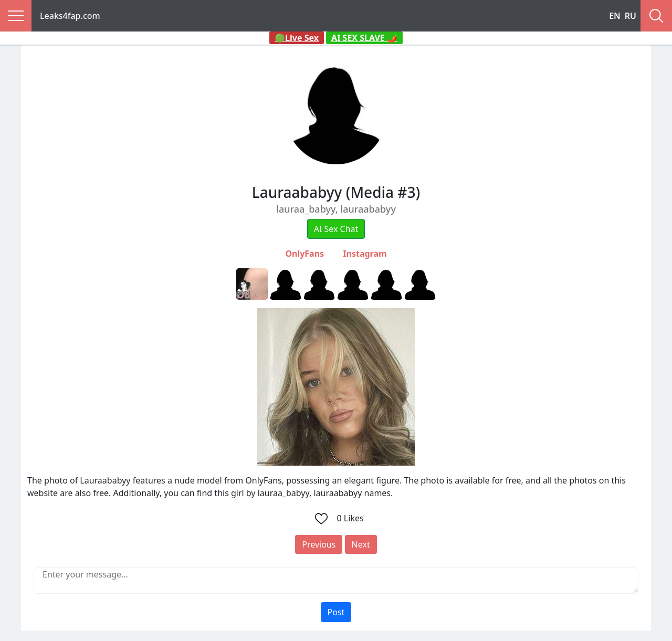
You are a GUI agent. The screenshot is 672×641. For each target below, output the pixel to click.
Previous (319, 544)
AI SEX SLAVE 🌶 (364, 38)
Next (361, 544)
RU (631, 16)
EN (615, 16)
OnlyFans (304, 254)
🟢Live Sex (297, 38)
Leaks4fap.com (70, 16)
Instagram (365, 254)
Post (336, 612)
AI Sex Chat (336, 229)
